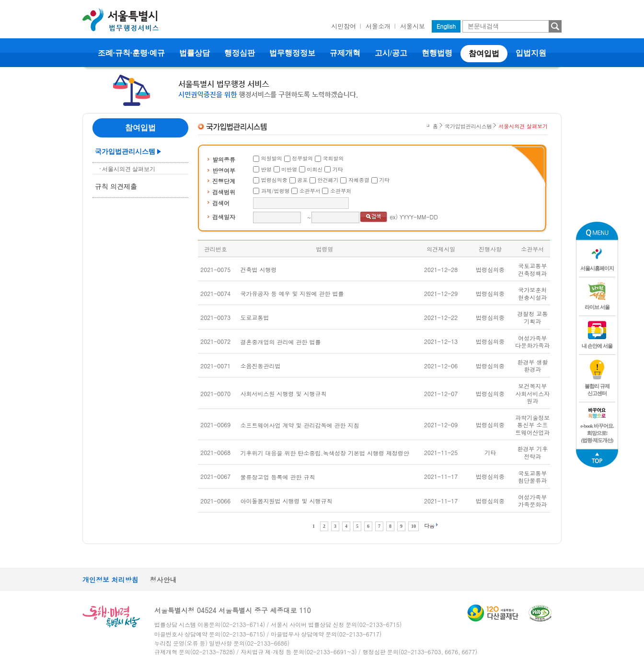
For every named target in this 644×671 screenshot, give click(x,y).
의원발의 (272, 158)
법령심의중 (274, 180)
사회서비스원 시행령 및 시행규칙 (284, 393)
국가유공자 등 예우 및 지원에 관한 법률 (292, 293)
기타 (338, 169)
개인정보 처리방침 (110, 580)
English (446, 26)
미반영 (289, 169)
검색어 (221, 203)
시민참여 (344, 26)
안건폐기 (328, 180)
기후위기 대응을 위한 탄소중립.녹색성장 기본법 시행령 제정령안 (325, 453)
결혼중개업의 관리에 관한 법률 (281, 342)
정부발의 (302, 158)
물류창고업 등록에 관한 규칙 (278, 477)
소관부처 (341, 191)
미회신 (315, 169)
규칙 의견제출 (116, 187)
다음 (429, 526)
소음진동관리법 (261, 366)
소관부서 (310, 191)
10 (414, 526)
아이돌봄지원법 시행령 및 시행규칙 (287, 501)
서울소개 (378, 26)
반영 (266, 169)
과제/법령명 (276, 191)
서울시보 (413, 26)
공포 (302, 180)
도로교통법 (255, 317)
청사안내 (163, 580)
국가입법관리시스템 (125, 152)
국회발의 (333, 158)
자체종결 (359, 180)
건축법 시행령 (259, 269)
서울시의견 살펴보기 (129, 169)
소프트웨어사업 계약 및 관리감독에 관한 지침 (300, 425)
